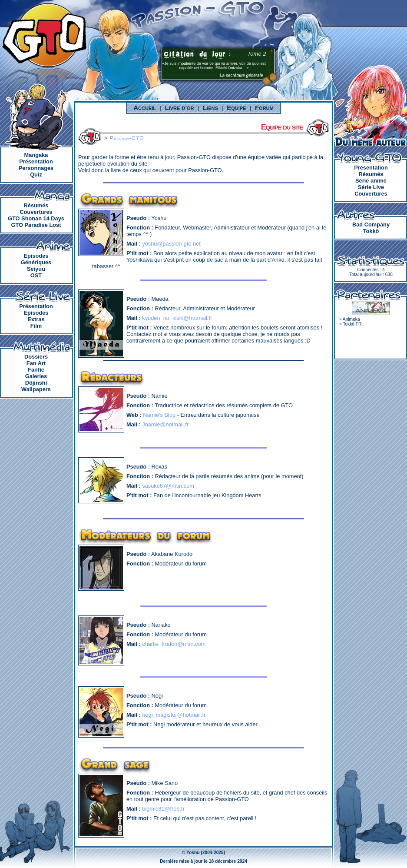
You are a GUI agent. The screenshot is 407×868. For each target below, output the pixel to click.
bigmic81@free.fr (163, 809)
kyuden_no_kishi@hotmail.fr (177, 318)
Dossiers (36, 357)
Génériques (36, 262)
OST (36, 275)
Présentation (36, 161)
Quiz (36, 175)
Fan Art (36, 363)
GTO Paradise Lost (36, 225)
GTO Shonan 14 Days (36, 218)
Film (36, 326)
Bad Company (371, 224)
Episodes (36, 256)
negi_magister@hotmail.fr (174, 715)
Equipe (236, 108)
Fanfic (36, 370)
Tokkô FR (352, 324)
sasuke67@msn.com (168, 486)
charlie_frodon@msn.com (174, 644)
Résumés (36, 205)
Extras (36, 319)
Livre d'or (180, 108)
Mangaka (36, 155)
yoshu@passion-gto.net (171, 244)
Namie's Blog (159, 415)
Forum (264, 108)
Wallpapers (36, 389)
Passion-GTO (127, 138)
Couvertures (36, 212)
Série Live (371, 187)
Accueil (145, 108)
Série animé (371, 181)
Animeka (351, 319)
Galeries (36, 376)
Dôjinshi (36, 383)
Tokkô (371, 231)
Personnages (36, 168)
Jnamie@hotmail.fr (165, 424)
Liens (210, 108)
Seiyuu (36, 269)
